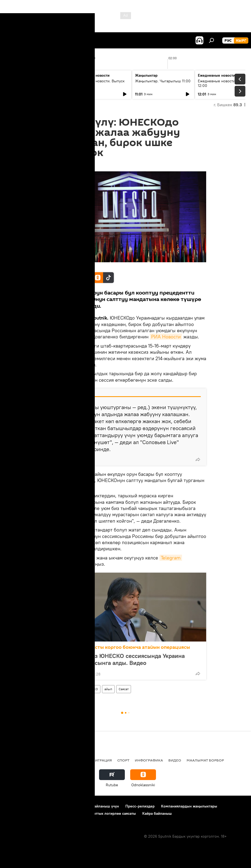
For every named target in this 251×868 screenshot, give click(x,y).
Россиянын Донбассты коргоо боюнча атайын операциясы (120, 647)
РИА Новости (166, 337)
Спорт (123, 760)
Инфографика (149, 760)
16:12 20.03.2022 (60, 165)
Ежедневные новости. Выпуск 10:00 (98, 83)
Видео (175, 760)
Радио (60, 760)
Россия (53, 689)
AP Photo (55, 266)
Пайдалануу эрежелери (65, 806)
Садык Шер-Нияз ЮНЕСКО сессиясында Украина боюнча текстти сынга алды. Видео (118, 659)
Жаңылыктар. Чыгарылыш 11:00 (163, 81)
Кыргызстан (18, 760)
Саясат (124, 689)
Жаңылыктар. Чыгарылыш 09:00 (32, 83)
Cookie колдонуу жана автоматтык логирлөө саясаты (90, 813)
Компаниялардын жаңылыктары (189, 806)
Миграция (102, 760)
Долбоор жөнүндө (22, 806)
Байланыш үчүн (105, 806)
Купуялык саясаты (21, 813)
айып (108, 689)
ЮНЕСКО (91, 689)
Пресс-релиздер (140, 806)
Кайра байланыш (157, 813)
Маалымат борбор (205, 760)
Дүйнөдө (71, 689)
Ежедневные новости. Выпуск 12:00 (224, 83)
